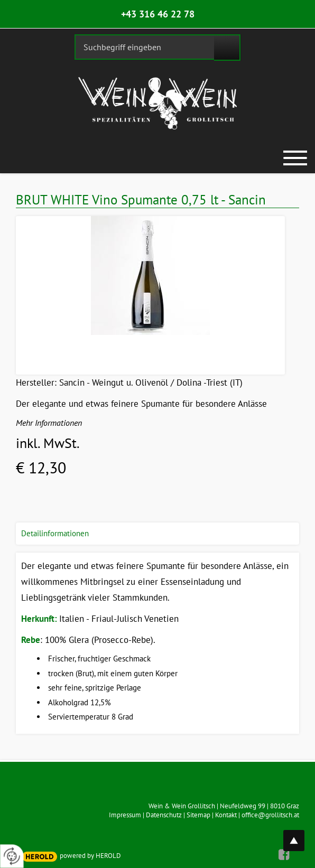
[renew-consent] (12, 856)
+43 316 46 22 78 (158, 14)
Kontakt (226, 815)
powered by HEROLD (90, 856)
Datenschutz (164, 815)
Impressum (125, 815)
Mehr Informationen (49, 423)
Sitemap (198, 815)
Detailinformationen (55, 533)
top (300, 834)
